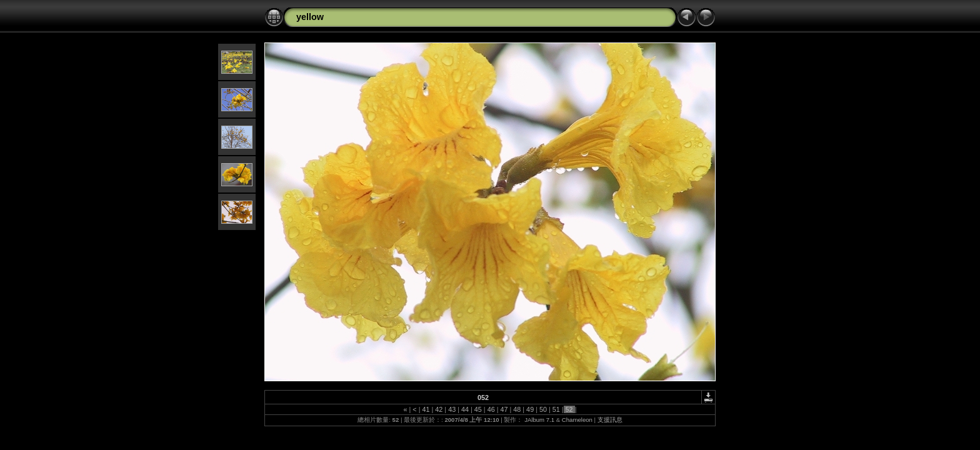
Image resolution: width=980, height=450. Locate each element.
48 (517, 409)
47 (504, 409)
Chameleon (577, 420)
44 (465, 409)
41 (426, 409)
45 (478, 409)
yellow (310, 17)
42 (439, 409)
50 (543, 409)
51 (556, 409)
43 (452, 409)
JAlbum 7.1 (539, 420)
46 (491, 409)
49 (530, 409)
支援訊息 (610, 420)
